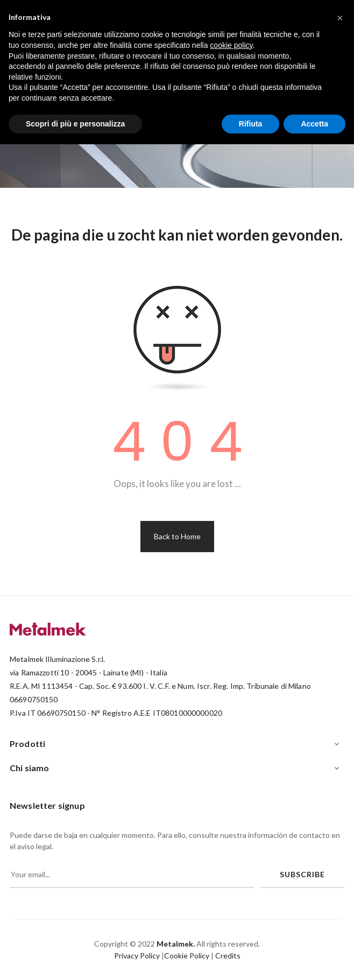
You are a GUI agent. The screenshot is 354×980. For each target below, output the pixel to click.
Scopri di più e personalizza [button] (75, 124)
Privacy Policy (137, 956)
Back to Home (177, 536)
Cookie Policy (187, 956)
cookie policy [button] (231, 45)
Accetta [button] (314, 124)
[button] (340, 17)
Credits (228, 956)
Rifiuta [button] (251, 124)
